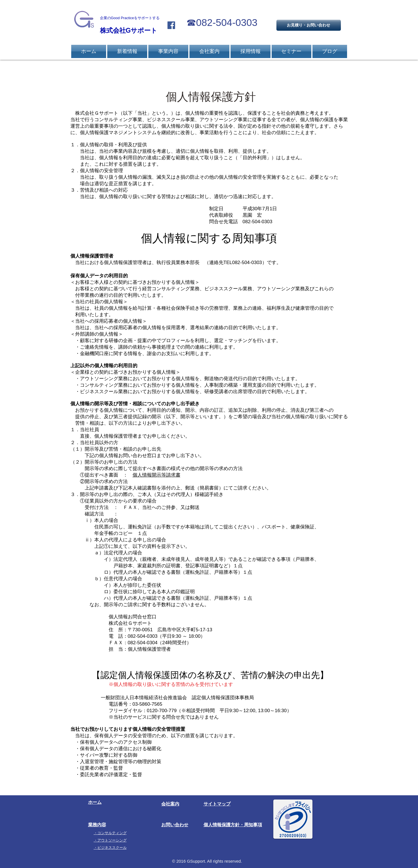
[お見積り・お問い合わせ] (309, 25)
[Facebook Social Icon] (171, 25)
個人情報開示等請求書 (157, 475)
